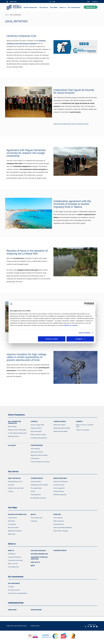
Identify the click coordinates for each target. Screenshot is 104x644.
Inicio (7, 15)
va (52, 2)
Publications (12, 610)
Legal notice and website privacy (17, 626)
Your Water (54, 7)
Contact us (95, 1)
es (49, 2)
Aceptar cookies (80, 339)
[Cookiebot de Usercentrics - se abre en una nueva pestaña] (86, 304)
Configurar (52, 339)
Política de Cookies (71, 325)
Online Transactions (31, 7)
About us (63, 7)
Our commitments (74, 7)
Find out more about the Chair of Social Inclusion (71, 124)
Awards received (36, 610)
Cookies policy (35, 626)
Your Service (44, 7)
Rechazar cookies (24, 339)
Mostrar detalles (85, 333)
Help (88, 1)
